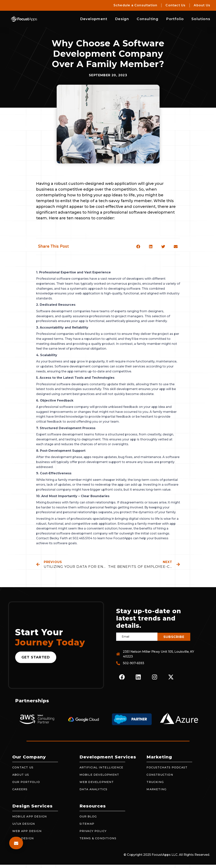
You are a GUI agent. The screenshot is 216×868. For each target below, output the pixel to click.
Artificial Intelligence (101, 768)
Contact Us (175, 5)
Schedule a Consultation (135, 5)
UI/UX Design (24, 824)
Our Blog (88, 817)
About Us (202, 5)
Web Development (97, 782)
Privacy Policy (93, 831)
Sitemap (87, 824)
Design (122, 19)
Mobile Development (99, 775)
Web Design (23, 838)
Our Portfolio (26, 782)
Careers (20, 789)
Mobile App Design (30, 817)
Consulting (148, 19)
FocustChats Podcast (167, 768)
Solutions (201, 19)
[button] (138, 246)
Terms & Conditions (98, 838)
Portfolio (175, 19)
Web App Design (27, 831)
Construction (160, 775)
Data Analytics (94, 789)
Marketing (156, 789)
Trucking (155, 782)
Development (94, 19)
